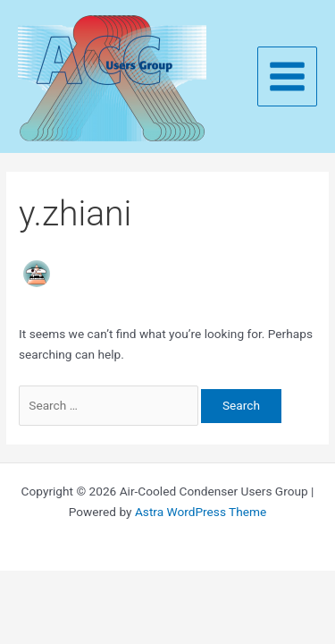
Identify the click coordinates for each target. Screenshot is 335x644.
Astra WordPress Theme (201, 512)
